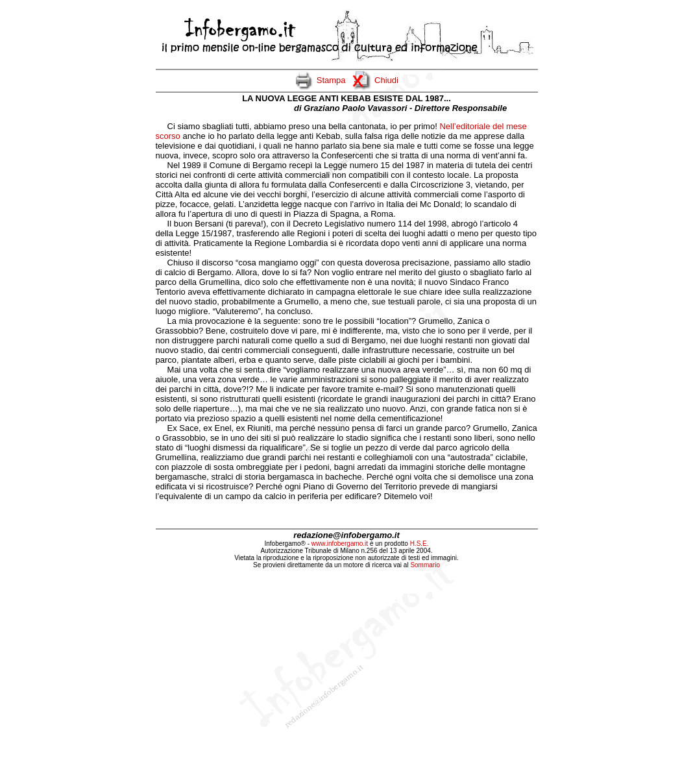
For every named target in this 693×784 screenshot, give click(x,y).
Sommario (425, 565)
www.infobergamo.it (340, 544)
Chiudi (386, 80)
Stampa (331, 80)
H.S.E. (419, 544)
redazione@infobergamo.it (346, 535)
